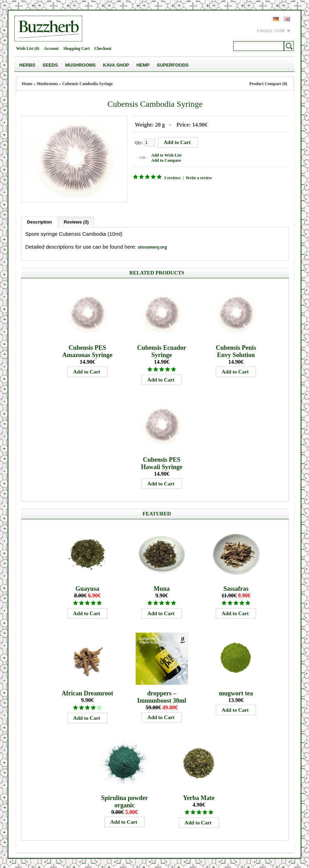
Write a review (198, 178)
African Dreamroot (88, 692)
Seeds (50, 65)
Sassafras (236, 588)
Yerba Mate (199, 797)
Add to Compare (165, 160)
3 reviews (171, 178)
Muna (162, 588)
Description (39, 221)
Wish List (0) (28, 48)
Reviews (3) (76, 221)
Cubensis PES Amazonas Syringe (88, 350)
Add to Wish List (165, 155)
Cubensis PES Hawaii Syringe (162, 462)
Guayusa (88, 588)
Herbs (27, 65)
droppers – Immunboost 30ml (162, 696)
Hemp (143, 65)
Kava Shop (116, 65)
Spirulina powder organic (125, 801)
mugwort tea (236, 692)
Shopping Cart (76, 48)
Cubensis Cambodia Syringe (87, 84)
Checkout (103, 48)
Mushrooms (80, 65)
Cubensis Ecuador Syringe (162, 350)
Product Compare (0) (268, 84)
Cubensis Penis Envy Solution (236, 350)
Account (51, 48)
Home (27, 84)
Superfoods (173, 65)
